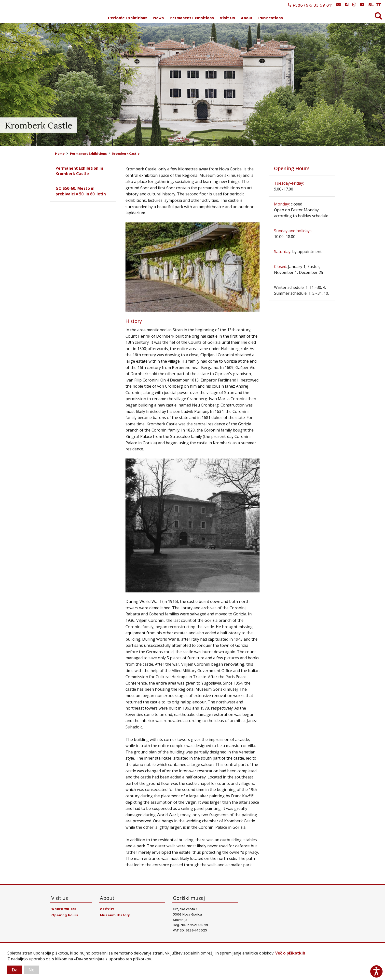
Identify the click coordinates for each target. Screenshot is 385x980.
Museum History (115, 915)
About (247, 18)
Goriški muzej (22, 13)
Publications (271, 18)
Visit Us (227, 18)
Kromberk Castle (126, 153)
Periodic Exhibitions (128, 18)
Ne (31, 970)
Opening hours (65, 915)
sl (371, 5)
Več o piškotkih (290, 953)
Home (60, 153)
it (379, 5)
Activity (107, 909)
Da (15, 970)
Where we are (64, 909)
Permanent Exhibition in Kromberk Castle (79, 171)
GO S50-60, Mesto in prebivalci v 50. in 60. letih (81, 191)
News (158, 18)
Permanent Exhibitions (192, 18)
